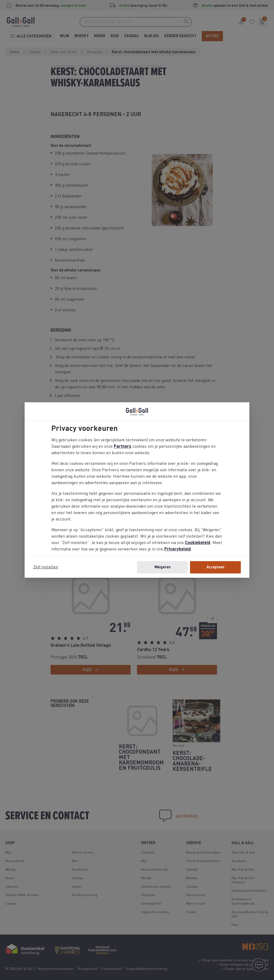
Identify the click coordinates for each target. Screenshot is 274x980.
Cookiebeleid (198, 543)
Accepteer (216, 567)
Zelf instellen (46, 567)
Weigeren (163, 567)
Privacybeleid (178, 549)
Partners (123, 447)
